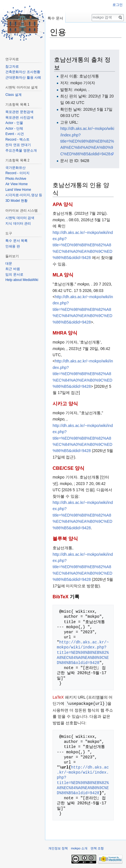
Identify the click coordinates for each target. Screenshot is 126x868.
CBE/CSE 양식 (68, 468)
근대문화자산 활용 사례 (23, 77)
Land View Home (18, 190)
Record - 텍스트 (17, 139)
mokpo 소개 (79, 848)
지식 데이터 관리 (18, 223)
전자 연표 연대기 (18, 145)
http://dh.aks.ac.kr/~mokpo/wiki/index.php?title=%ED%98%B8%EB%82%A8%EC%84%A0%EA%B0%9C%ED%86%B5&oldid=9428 (87, 141)
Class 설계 (13, 95)
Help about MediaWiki (22, 280)
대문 (9, 263)
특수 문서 (55, 18)
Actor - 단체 (14, 129)
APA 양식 (63, 204)
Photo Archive (16, 179)
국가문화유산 (15, 168)
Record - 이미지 (17, 173)
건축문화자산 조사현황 (23, 72)
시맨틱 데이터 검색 (20, 218)
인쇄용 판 (13, 246)
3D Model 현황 (16, 201)
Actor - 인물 (14, 123)
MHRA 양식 (65, 333)
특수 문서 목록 (16, 241)
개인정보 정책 (58, 848)
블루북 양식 (65, 539)
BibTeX (61, 597)
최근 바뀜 (13, 269)
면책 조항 (97, 848)
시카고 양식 (65, 404)
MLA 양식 (63, 275)
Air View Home (16, 184)
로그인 (118, 5)
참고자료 (12, 67)
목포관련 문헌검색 (19, 112)
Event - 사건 (14, 134)
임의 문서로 (14, 274)
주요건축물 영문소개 (21, 150)
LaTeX (58, 697)
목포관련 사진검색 (19, 118)
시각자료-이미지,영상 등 (24, 195)
